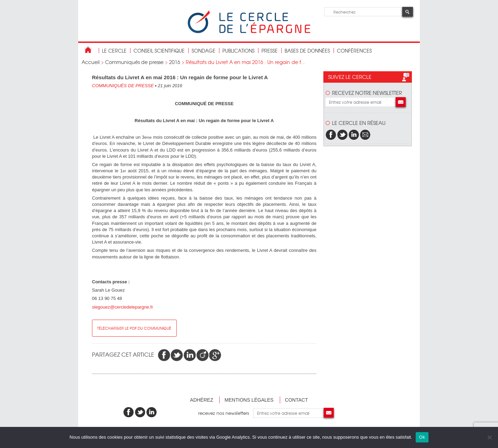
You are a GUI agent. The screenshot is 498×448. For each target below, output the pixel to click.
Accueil (91, 62)
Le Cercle (114, 51)
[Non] (489, 437)
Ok (422, 437)
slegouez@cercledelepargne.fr (123, 307)
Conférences (354, 51)
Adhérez (202, 400)
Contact (297, 400)
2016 (175, 62)
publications (238, 51)
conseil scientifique (159, 51)
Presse (270, 51)
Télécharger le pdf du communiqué (134, 328)
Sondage (204, 51)
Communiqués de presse (134, 62)
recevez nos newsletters (226, 413)
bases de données (307, 51)
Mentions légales (249, 400)
